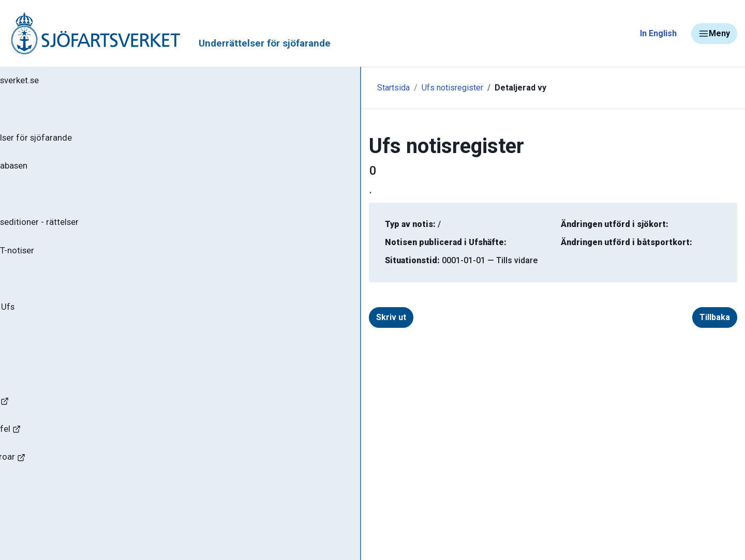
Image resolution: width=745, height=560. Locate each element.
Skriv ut (241, 317)
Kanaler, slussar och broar (66, 484)
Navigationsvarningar (57, 423)
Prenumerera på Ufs (60, 325)
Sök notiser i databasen (66, 172)
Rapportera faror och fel (62, 453)
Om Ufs (34, 355)
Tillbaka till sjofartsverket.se (73, 82)
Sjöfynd (29, 514)
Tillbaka (698, 317)
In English (658, 33)
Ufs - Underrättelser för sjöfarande (89, 142)
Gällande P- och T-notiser (70, 264)
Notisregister (46, 294)
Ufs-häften (41, 203)
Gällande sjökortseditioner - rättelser (93, 233)
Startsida (226, 88)
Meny (714, 34)
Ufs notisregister (285, 88)
